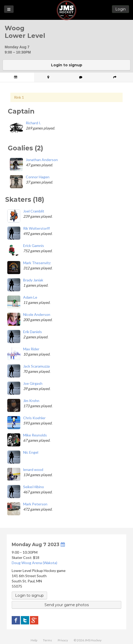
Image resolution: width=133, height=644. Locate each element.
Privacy (63, 640)
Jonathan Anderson (42, 160)
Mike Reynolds (35, 435)
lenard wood (33, 469)
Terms (47, 640)
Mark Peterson (35, 504)
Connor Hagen (38, 177)
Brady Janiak (33, 280)
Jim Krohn (31, 401)
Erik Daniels (33, 332)
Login (121, 9)
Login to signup (67, 65)
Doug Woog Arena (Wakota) (34, 563)
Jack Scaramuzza (36, 366)
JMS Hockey (66, 10)
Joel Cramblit (34, 211)
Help (34, 640)
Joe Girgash (33, 383)
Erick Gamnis (34, 246)
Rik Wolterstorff (36, 228)
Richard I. (33, 123)
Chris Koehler (34, 418)
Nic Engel (31, 452)
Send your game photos (67, 605)
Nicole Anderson (37, 314)
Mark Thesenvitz (37, 263)
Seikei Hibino (34, 487)
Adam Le (30, 297)
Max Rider (31, 349)
